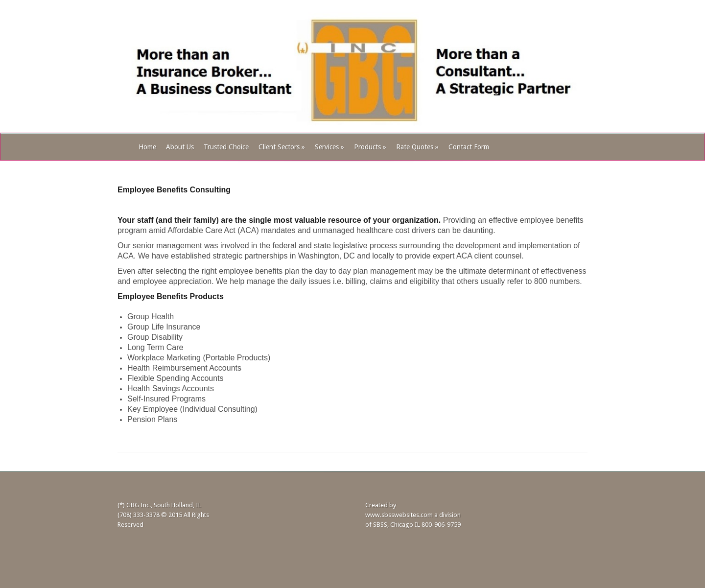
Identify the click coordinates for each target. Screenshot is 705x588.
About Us (180, 147)
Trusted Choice (226, 147)
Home (147, 147)
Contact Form (469, 147)
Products (370, 147)
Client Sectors (282, 147)
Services (329, 147)
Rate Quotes (417, 147)
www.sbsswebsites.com (399, 515)
